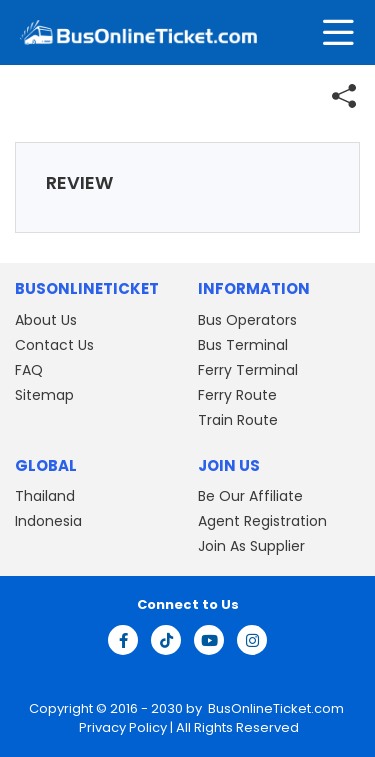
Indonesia (48, 521)
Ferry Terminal (248, 370)
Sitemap (44, 395)
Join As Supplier (251, 546)
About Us (46, 320)
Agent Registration (262, 521)
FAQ (29, 370)
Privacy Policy (121, 727)
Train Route (238, 420)
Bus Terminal (243, 345)
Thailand (45, 496)
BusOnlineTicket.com (276, 708)
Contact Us (54, 345)
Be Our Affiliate (250, 496)
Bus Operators (247, 320)
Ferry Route (237, 395)
